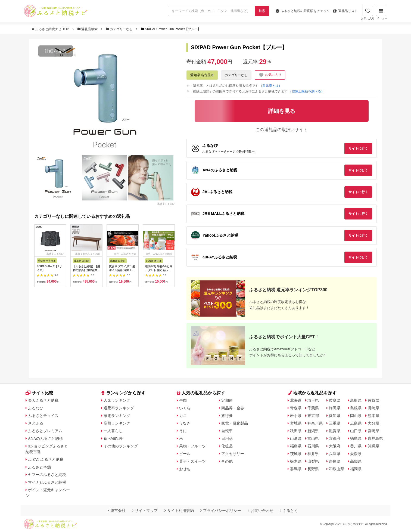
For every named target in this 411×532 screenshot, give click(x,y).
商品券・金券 (233, 408)
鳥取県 (356, 400)
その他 (227, 461)
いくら (185, 408)
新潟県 (313, 431)
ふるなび (36, 408)
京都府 (335, 438)
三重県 (335, 423)
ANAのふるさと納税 (45, 438)
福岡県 (356, 469)
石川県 (313, 446)
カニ (183, 416)
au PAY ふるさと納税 (46, 459)
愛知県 (335, 416)
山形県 (296, 438)
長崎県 (373, 408)
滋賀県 (335, 431)
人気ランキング (117, 400)
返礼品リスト (345, 11)
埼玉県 (313, 400)
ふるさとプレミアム (45, 431)
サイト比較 (39, 393)
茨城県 (296, 454)
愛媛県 (356, 454)
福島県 (296, 446)
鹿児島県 (375, 438)
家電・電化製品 (235, 423)
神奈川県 (315, 423)
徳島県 (356, 438)
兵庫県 (335, 454)
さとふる (36, 423)
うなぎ (185, 423)
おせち (185, 469)
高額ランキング (117, 423)
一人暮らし (113, 431)
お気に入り (368, 13)
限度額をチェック (303, 11)
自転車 (227, 431)
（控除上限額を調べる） (306, 91)
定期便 (227, 400)
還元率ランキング (119, 408)
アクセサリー (233, 454)
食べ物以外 (113, 438)
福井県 (313, 454)
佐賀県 (373, 400)
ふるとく (289, 511)
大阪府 (335, 446)
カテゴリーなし (120, 29)
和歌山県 (337, 469)
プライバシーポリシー (221, 511)
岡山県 (356, 416)
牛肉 (183, 400)
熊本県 (373, 416)
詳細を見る (56, 51)
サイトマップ (145, 511)
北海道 (296, 400)
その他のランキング (121, 446)
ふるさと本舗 (39, 467)
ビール (185, 454)
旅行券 (227, 416)
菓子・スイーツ (192, 461)
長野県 (313, 469)
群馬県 (296, 469)
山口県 (356, 431)
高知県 (356, 461)
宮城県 (296, 423)
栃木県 (296, 461)
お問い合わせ (261, 511)
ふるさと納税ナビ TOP (51, 29)
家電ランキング (117, 416)
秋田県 (296, 431)
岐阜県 (335, 400)
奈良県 (335, 461)
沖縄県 (373, 446)
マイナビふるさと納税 (47, 482)
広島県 (356, 423)
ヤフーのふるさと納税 (47, 475)
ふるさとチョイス (43, 416)
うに (183, 431)
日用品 (227, 438)
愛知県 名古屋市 (202, 75)
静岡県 (335, 408)
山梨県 (313, 461)
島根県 (356, 408)
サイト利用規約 (179, 511)
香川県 (356, 446)
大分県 (373, 423)
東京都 (313, 416)
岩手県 (296, 416)
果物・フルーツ (192, 446)
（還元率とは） (270, 86)
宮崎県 (373, 431)
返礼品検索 (88, 29)
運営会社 (117, 511)
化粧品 (227, 446)
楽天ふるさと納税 (43, 400)
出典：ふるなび (166, 203)
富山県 (313, 438)
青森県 (296, 408)
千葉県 (313, 408)
